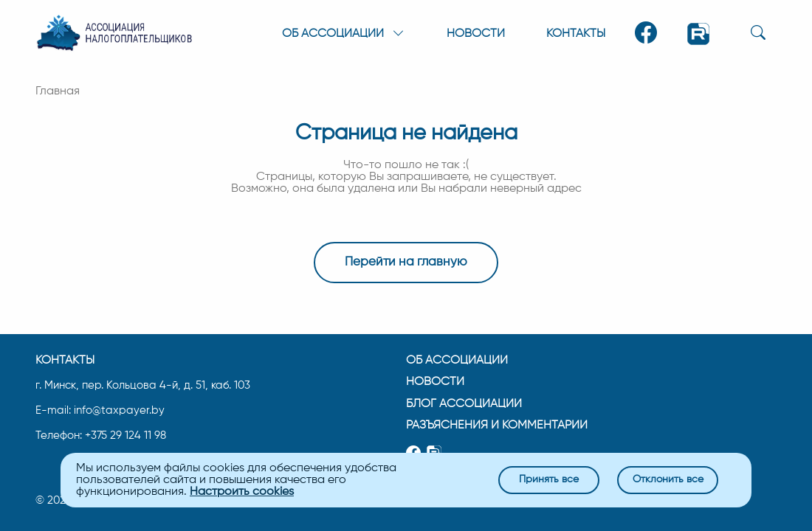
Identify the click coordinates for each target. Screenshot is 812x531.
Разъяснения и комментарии (497, 425)
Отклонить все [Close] (668, 479)
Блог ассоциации (464, 403)
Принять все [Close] (549, 479)
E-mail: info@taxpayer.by (100, 410)
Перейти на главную (406, 263)
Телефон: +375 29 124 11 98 (101, 435)
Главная (58, 91)
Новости (476, 34)
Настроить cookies (242, 492)
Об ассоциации (457, 359)
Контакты (576, 34)
